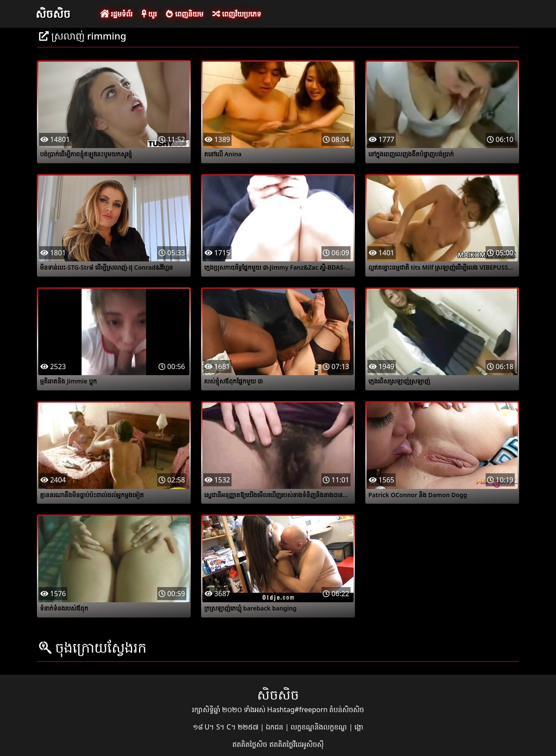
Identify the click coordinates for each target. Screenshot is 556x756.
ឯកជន (275, 727)
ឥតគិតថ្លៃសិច (251, 744)
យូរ (149, 14)
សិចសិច (53, 13)
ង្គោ (359, 727)
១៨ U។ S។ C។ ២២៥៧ (227, 727)
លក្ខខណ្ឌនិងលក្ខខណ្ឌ (320, 727)
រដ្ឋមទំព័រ (116, 14)
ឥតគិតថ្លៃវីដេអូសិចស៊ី (296, 744)
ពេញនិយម (184, 14)
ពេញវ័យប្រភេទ (237, 14)
